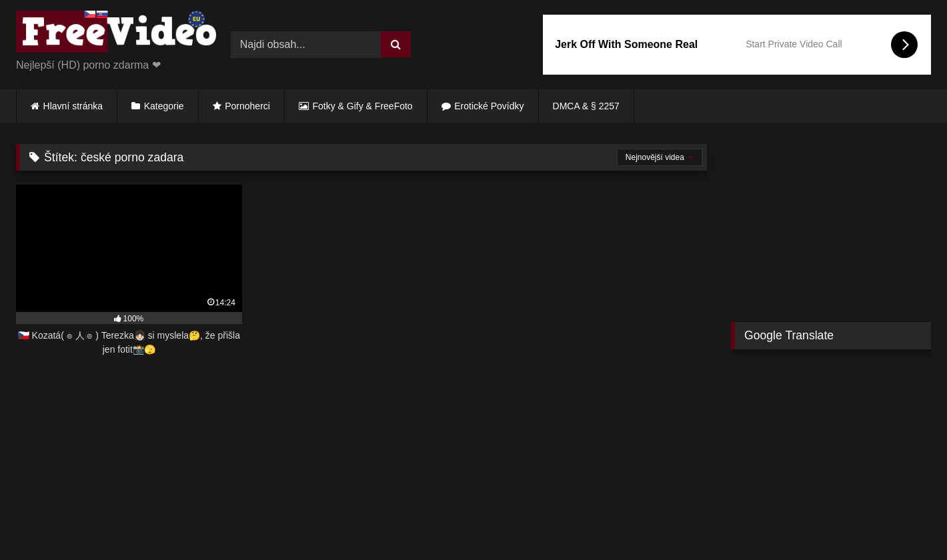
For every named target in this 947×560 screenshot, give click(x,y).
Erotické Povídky (489, 106)
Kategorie (164, 106)
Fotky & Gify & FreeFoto (363, 106)
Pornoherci (247, 106)
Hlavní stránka (73, 106)
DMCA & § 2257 (586, 106)
